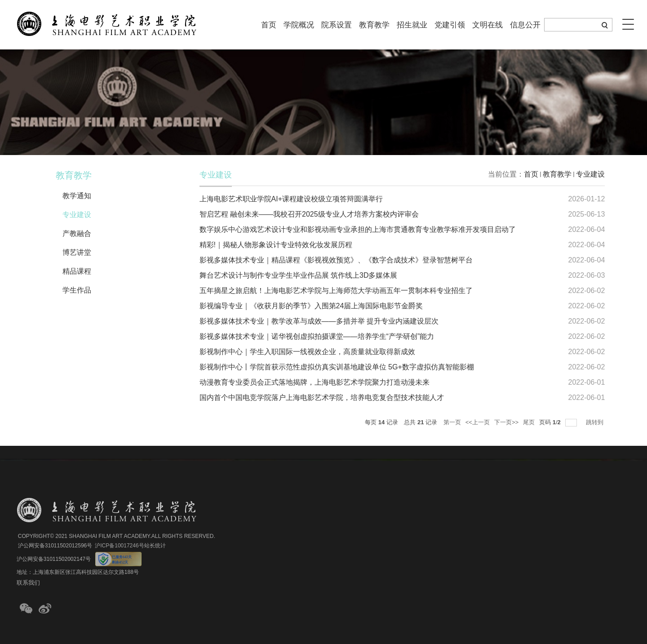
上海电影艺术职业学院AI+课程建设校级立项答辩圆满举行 (291, 199)
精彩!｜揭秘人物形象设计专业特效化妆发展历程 (276, 245)
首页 (269, 25)
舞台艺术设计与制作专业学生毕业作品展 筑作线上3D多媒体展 (299, 275)
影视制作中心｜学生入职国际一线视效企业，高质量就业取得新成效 (307, 352)
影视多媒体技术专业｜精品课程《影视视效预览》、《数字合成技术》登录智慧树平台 (336, 260)
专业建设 (590, 174)
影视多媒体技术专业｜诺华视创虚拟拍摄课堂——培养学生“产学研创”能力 (317, 336)
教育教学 (374, 25)
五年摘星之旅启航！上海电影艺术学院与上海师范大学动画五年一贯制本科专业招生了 (336, 291)
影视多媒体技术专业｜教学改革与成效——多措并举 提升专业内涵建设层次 (319, 321)
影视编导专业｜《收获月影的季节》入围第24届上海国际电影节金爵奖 (311, 306)
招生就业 (412, 25)
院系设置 (337, 25)
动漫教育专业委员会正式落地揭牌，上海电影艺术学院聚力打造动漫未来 (315, 382)
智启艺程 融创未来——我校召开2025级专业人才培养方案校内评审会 (309, 214)
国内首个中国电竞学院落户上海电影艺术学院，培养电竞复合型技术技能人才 (322, 398)
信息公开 (525, 25)
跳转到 (596, 422)
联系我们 (28, 583)
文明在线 (487, 25)
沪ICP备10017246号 (119, 546)
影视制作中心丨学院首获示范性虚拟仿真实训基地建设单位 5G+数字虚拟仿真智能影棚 (337, 367)
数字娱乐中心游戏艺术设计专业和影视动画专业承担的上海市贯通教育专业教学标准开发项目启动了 (358, 229)
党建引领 (450, 25)
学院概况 (299, 25)
